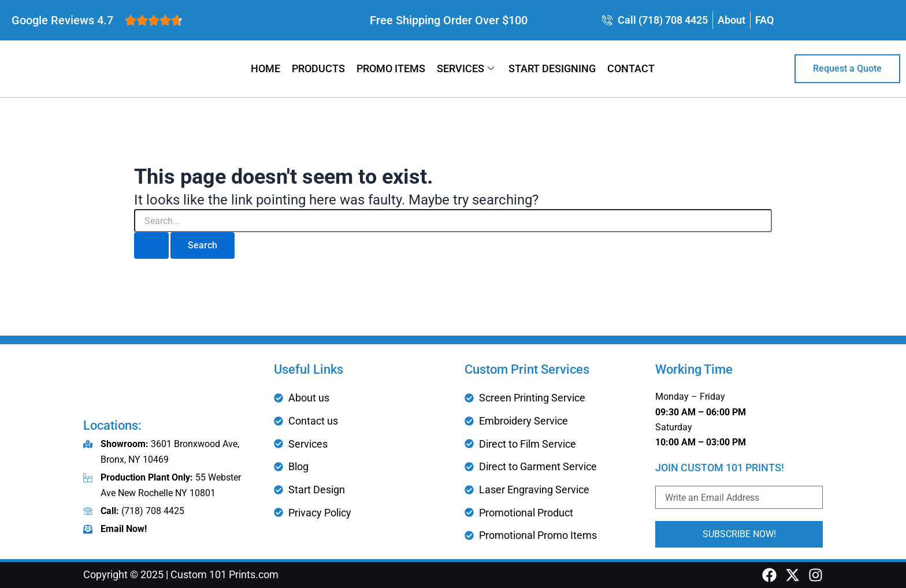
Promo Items (391, 68)
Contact (631, 68)
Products (318, 68)
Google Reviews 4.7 (62, 20)
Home (266, 68)
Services (467, 68)
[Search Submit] (151, 245)
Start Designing (552, 68)
